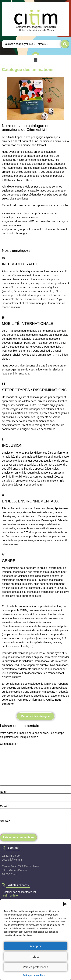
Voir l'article (10, 896)
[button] (65, 904)
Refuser (35, 957)
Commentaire (9, 744)
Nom (4, 792)
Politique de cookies (34, 975)
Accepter (35, 946)
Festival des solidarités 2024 (20, 892)
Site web (5, 821)
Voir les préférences (35, 967)
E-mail (5, 806)
